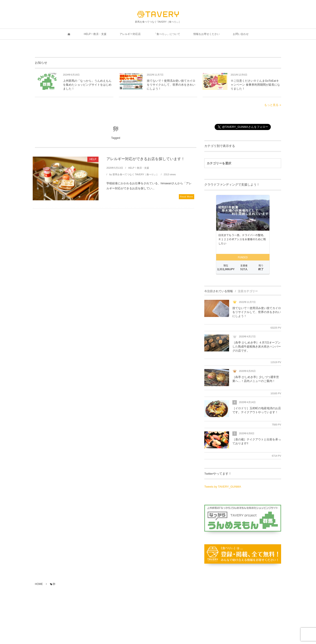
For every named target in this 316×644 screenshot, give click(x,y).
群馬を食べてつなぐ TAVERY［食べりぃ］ (136, 174)
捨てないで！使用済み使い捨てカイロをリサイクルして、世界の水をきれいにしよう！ (171, 85)
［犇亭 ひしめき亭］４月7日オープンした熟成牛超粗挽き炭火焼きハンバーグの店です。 (257, 346)
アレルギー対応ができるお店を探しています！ (146, 159)
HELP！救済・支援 (139, 168)
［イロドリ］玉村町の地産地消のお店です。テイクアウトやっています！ (257, 410)
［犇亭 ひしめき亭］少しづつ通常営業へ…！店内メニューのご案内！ (256, 379)
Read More (187, 197)
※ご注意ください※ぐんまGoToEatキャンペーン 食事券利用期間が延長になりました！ (255, 85)
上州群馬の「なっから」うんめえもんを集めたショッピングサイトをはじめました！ (87, 85)
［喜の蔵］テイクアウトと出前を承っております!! (257, 441)
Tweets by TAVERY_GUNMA (223, 487)
